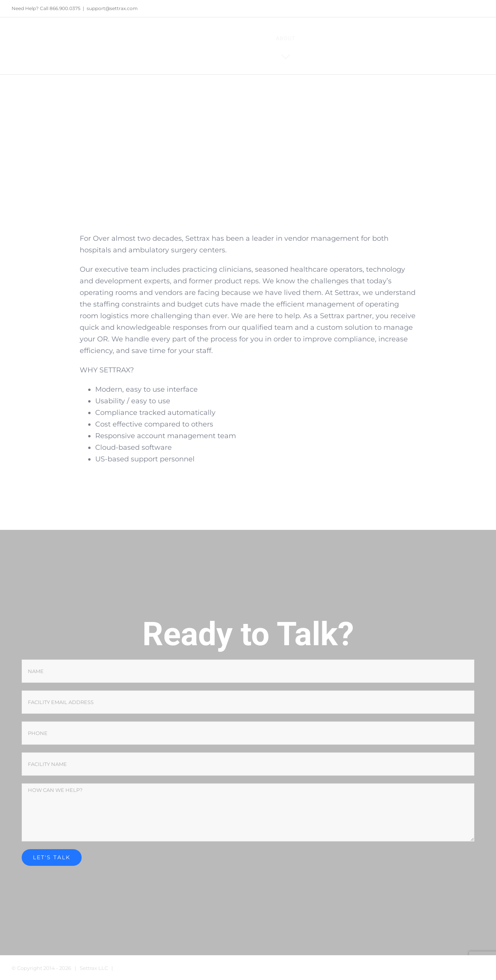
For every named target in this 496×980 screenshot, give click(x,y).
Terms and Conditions (144, 968)
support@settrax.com (112, 8)
